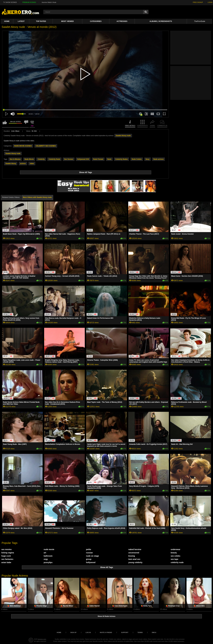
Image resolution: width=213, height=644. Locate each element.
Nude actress (158, 159)
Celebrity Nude (54, 159)
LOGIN (210, 2)
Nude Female (98, 159)
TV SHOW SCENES (10, 2)
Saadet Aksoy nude (123, 136)
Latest (21, 21)
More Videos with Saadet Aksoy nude (37, 197)
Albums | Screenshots (161, 21)
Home (7, 21)
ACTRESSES (122, 21)
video (32, 164)
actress (23, 164)
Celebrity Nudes (122, 159)
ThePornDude (200, 21)
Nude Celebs (137, 159)
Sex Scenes (69, 159)
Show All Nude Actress (106, 616)
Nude (109, 159)
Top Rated (41, 21)
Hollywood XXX (83, 159)
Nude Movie (29, 159)
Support (125, 632)
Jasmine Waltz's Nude (49, 2)
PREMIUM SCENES (29, 2)
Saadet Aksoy (11, 164)
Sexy (148, 159)
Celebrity (41, 159)
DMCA (154, 632)
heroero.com (42, 639)
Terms (140, 632)
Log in (88, 632)
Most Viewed (68, 21)
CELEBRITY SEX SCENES (46, 146)
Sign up (73, 632)
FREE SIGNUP (198, 2)
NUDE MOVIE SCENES (23, 146)
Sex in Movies (15, 159)
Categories (96, 21)
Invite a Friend (106, 632)
